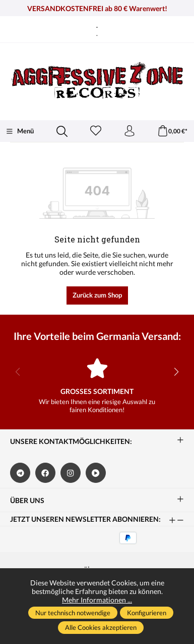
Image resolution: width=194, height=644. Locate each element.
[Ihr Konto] (130, 131)
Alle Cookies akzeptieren (101, 627)
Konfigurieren (147, 613)
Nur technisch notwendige (73, 613)
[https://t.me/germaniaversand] (20, 473)
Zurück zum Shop (97, 295)
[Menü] (20, 131)
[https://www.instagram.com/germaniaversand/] (71, 473)
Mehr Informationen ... (97, 600)
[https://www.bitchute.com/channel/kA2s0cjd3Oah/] (96, 473)
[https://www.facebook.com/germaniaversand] (45, 473)
